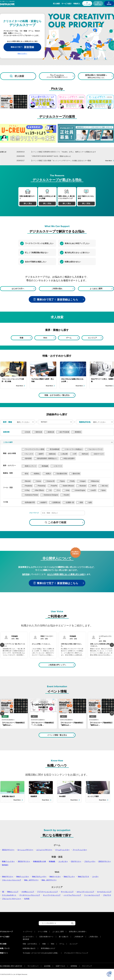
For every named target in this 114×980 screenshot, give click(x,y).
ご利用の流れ (57, 289)
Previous (2, 375)
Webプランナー (69, 877)
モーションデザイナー (25, 850)
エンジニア (92, 338)
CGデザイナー (76, 861)
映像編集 (52, 861)
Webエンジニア (13, 892)
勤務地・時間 (8, 473)
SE (3, 892)
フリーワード (34, 513)
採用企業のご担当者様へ (78, 932)
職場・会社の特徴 (9, 453)
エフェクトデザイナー (44, 850)
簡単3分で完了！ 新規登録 (52, 300)
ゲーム (69, 338)
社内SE (27, 899)
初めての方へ (22, 53)
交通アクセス (60, 966)
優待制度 (26, 939)
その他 (5, 502)
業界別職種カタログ (48, 948)
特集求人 (77, 4)
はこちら (73, 300)
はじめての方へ (18, 289)
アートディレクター (80, 850)
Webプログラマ (84, 877)
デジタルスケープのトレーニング (76, 953)
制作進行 (5, 865)
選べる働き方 (64, 937)
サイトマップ (87, 966)
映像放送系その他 (40, 861)
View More (109, 161)
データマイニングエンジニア (30, 895)
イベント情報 (42, 932)
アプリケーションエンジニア (48, 892)
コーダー (95, 877)
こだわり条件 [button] (8, 442)
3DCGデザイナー (8, 850)
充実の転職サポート (46, 937)
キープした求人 (87, 4)
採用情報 (74, 966)
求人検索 (56, 4)
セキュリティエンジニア (85, 892)
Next (112, 375)
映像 (22, 338)
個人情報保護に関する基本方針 (11, 966)
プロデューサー (90, 861)
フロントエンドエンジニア (12, 880)
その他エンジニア (28, 892)
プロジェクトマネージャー (12, 899)
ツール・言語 (8, 488)
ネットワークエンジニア (52, 895)
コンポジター (63, 861)
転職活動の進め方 (29, 948)
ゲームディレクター (62, 850)
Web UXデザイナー (49, 880)
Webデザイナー (8, 877)
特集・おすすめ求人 (30, 944)
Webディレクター (23, 877)
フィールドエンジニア (92, 895)
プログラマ (107, 895)
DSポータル (98, 4)
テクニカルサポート (9, 895)
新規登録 (109, 4)
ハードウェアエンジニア (72, 895)
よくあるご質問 (96, 289)
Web (45, 338)
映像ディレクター (8, 861)
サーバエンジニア (67, 892)
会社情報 (47, 966)
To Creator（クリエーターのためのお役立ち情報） (41, 953)
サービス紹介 (67, 4)
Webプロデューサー (39, 877)
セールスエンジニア (104, 892)
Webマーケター (55, 877)
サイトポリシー (33, 966)
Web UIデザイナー (31, 880)
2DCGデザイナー (105, 861)
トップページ (28, 932)
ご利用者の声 (79, 937)
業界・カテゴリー (9, 466)
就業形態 (6, 432)
